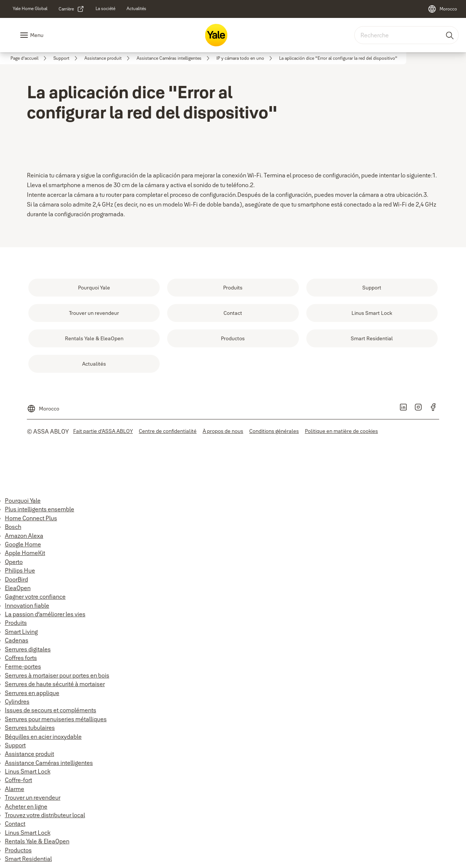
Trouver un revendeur (33, 797)
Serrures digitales (28, 649)
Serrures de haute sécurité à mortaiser (55, 684)
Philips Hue (20, 570)
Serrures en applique (32, 693)
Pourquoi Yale (23, 500)
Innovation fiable (27, 605)
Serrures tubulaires (30, 728)
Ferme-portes (23, 666)
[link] (30, 9)
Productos (18, 850)
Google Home (23, 544)
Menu (37, 35)
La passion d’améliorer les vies (45, 614)
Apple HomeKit (25, 553)
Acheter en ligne (26, 806)
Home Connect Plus (31, 518)
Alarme (15, 789)
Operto (14, 562)
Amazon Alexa (24, 536)
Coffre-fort (18, 780)
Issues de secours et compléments (51, 710)
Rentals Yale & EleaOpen (37, 841)
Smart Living (21, 632)
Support (15, 745)
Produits (16, 623)
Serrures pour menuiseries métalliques (56, 719)
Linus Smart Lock (28, 771)
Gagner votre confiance (35, 596)
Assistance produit (29, 754)
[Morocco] (442, 9)
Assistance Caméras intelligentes (49, 763)
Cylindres (17, 701)
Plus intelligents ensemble (40, 509)
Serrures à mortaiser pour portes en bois (57, 675)
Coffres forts (21, 658)
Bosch (13, 527)
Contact (15, 824)
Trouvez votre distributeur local (45, 815)
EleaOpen (18, 588)
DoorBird (16, 579)
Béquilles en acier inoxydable (43, 737)
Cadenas (17, 640)
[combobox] (406, 35)
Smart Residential (28, 859)
